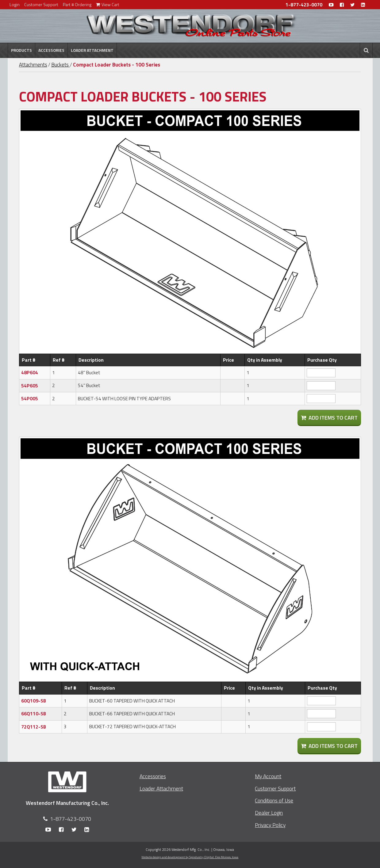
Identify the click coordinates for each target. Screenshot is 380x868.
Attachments (33, 65)
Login (15, 4)
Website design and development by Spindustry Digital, (190, 857)
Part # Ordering (77, 4)
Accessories (51, 50)
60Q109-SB (34, 701)
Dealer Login (269, 813)
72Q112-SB (34, 727)
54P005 (30, 399)
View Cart (108, 4)
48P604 (30, 373)
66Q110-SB (34, 714)
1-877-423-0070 (304, 5)
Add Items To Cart (329, 418)
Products (21, 50)
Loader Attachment (92, 50)
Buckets (61, 65)
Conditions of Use (274, 800)
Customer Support (41, 4)
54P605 (30, 386)
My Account (268, 776)
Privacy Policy (270, 825)
